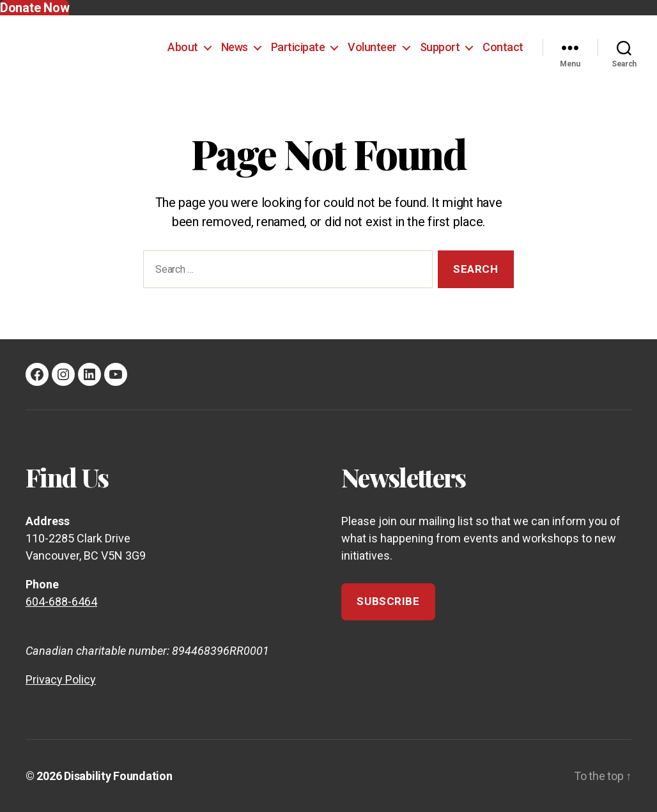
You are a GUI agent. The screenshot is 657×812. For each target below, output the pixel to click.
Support (440, 47)
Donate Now (35, 8)
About (183, 47)
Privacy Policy (61, 679)
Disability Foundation (118, 776)
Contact (503, 47)
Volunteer (372, 47)
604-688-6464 (61, 601)
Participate (298, 47)
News (235, 47)
